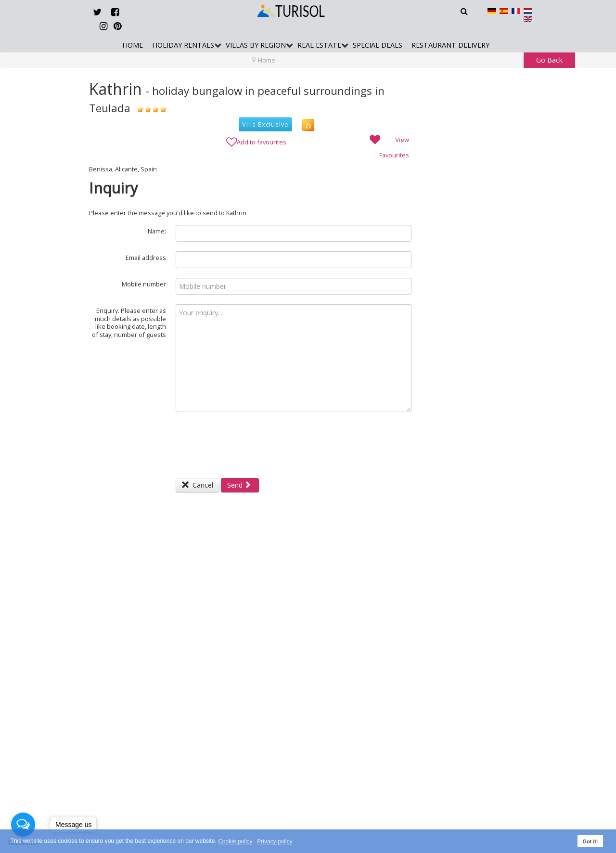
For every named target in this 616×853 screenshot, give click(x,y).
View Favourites (388, 146)
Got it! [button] (590, 841)
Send (239, 485)
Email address (146, 258)
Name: (157, 231)
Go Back (549, 60)
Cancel (198, 485)
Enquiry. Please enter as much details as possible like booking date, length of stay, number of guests (129, 323)
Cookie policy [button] (235, 841)
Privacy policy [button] (275, 841)
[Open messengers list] (23, 825)
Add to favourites (256, 141)
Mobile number (144, 284)
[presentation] (249, 440)
